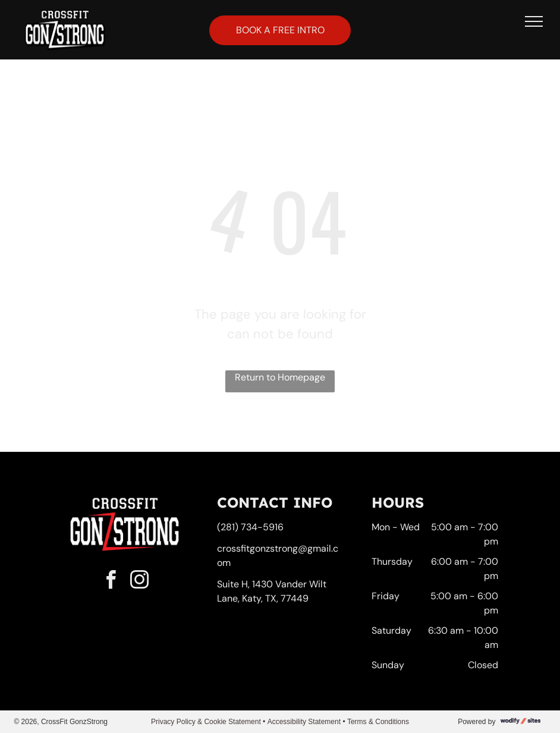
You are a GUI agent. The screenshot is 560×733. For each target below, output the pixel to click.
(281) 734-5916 (250, 527)
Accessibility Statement (304, 722)
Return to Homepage (280, 377)
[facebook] (111, 582)
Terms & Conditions (378, 722)
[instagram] (139, 582)
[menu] (534, 21)
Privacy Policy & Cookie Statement (206, 722)
